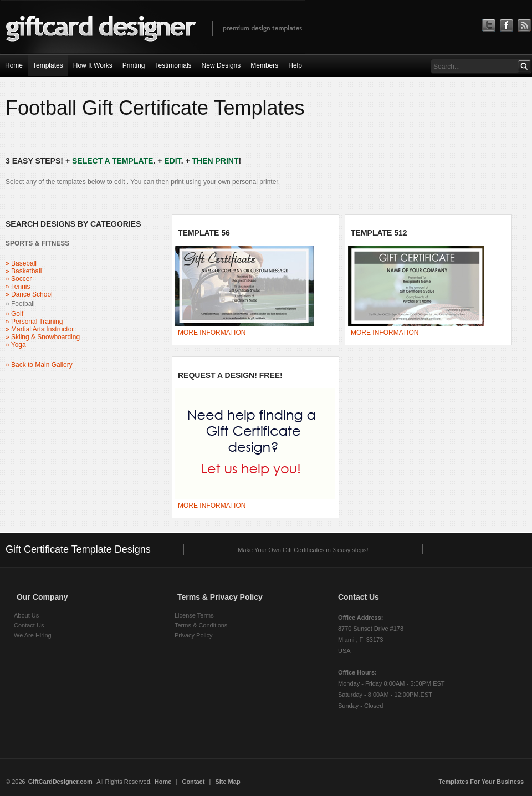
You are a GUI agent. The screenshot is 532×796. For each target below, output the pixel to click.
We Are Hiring (33, 635)
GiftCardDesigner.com (60, 782)
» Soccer (19, 279)
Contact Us (29, 625)
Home (163, 782)
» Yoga (16, 345)
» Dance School (29, 294)
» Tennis (18, 287)
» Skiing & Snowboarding (43, 337)
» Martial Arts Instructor (40, 329)
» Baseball (21, 263)
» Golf (14, 314)
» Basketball (24, 271)
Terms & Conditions (201, 625)
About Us (26, 615)
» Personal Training (34, 322)
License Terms (194, 615)
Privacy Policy (193, 635)
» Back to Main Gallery (39, 365)
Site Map (227, 782)
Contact (193, 782)
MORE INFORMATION (212, 333)
